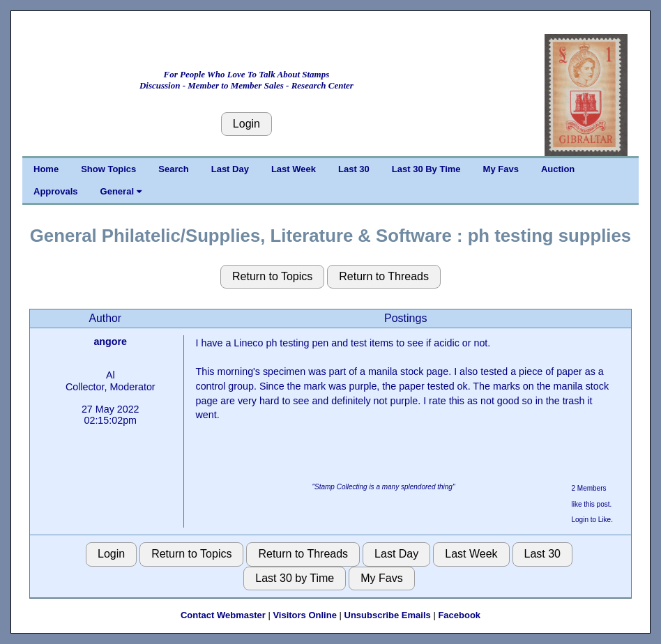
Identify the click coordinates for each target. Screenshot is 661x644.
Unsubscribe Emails (388, 615)
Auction (558, 169)
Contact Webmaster (223, 615)
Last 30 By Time (426, 169)
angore (110, 342)
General (121, 191)
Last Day (230, 169)
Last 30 (354, 169)
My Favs (501, 169)
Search (173, 169)
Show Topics (108, 169)
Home (46, 169)
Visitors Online (305, 615)
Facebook (459, 615)
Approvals (56, 191)
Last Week (294, 169)
